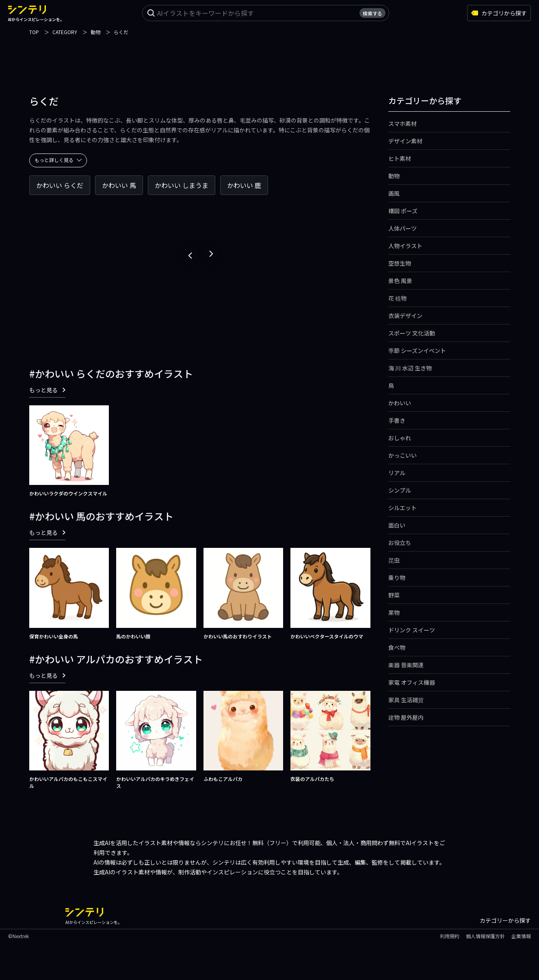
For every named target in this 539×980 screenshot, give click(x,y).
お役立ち (400, 543)
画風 (394, 193)
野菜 (394, 595)
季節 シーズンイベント (417, 350)
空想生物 (400, 263)
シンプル (400, 490)
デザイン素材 (405, 141)
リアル (397, 473)
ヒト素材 (400, 158)
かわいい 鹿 (244, 185)
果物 (394, 612)
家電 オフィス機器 (412, 682)
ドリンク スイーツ (412, 630)
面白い (397, 525)
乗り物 (397, 578)
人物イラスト (405, 246)
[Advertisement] (270, 55)
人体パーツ (403, 228)
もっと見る (47, 390)
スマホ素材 (403, 123)
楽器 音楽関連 (406, 665)
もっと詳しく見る (58, 160)
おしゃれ (400, 438)
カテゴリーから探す (505, 920)
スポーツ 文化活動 (412, 333)
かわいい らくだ (60, 185)
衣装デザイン (405, 316)
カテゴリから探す (499, 13)
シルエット (403, 508)
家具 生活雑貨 (406, 700)
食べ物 (397, 647)
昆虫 (394, 560)
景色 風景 (400, 281)
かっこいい (403, 455)
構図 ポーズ (403, 211)
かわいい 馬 (119, 185)
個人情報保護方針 (485, 936)
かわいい (400, 403)
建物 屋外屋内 (406, 717)
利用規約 (450, 936)
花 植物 (397, 298)
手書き (397, 420)
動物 (394, 176)
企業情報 (521, 936)
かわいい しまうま (182, 185)
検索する (372, 13)
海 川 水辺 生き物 (410, 368)
